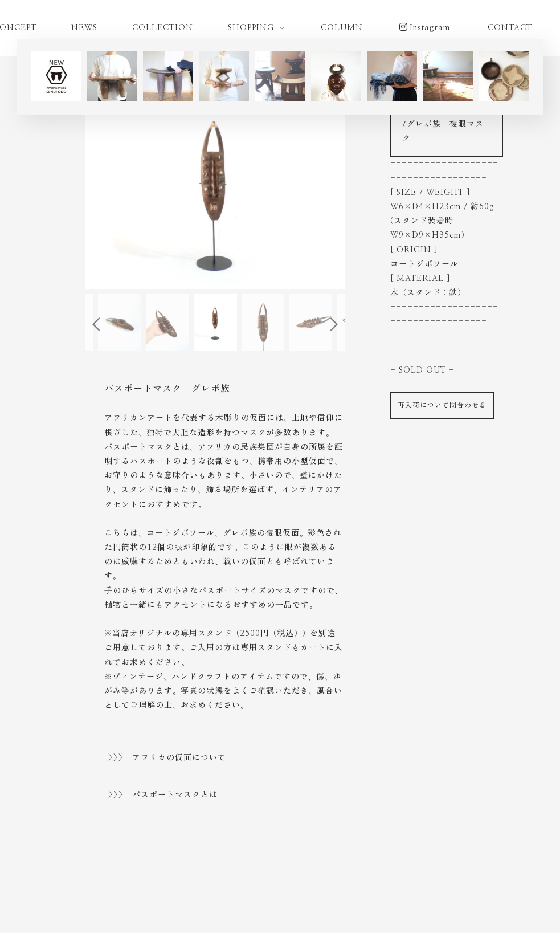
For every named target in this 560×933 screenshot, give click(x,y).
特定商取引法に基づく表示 (298, 888)
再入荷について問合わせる (442, 405)
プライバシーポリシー (194, 888)
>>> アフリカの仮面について (167, 758)
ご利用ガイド (55, 888)
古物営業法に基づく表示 (408, 888)
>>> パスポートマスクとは (163, 795)
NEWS (84, 28)
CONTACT (510, 28)
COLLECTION (163, 28)
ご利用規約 (118, 888)
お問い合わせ (496, 888)
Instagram (425, 27)
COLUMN (342, 28)
